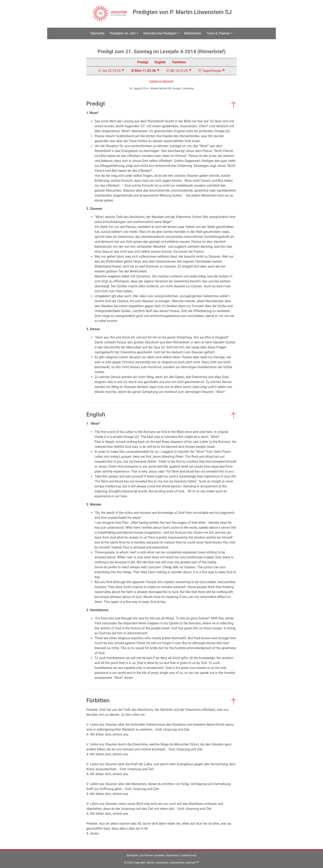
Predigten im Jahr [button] (123, 33)
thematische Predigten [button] (160, 33)
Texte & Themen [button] (218, 33)
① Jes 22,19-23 (109, 71)
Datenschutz (189, 855)
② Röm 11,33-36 (143, 71)
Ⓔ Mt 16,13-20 (177, 71)
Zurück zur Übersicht (161, 81)
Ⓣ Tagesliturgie (210, 71)
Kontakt (160, 855)
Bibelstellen (193, 33)
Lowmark (190, 863)
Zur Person (146, 855)
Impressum (173, 855)
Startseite (98, 33)
